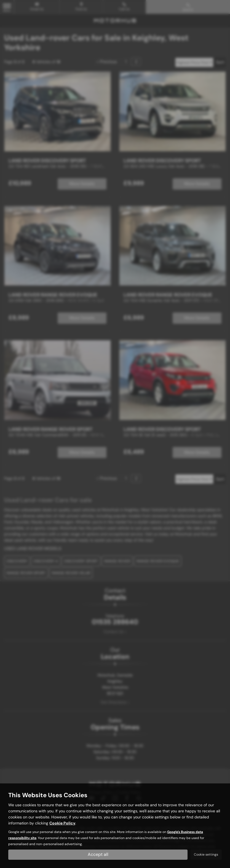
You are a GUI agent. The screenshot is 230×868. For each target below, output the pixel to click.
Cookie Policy (62, 823)
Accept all (98, 854)
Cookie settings (206, 854)
